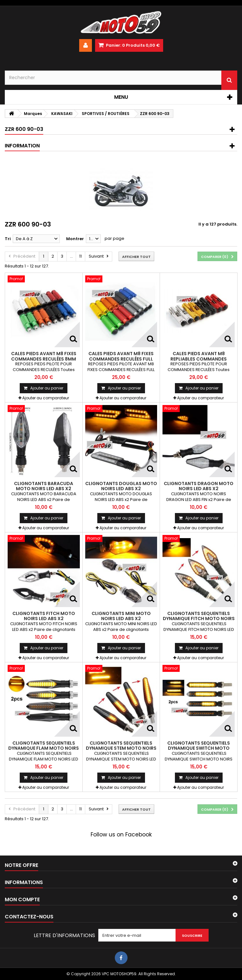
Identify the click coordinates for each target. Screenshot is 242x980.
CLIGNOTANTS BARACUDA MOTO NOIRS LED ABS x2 (44, 486)
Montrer (75, 239)
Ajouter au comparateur (46, 398)
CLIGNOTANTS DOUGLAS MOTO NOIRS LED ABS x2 (121, 486)
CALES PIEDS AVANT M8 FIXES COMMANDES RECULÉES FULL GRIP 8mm (121, 359)
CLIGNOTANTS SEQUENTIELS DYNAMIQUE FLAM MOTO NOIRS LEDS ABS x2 (44, 748)
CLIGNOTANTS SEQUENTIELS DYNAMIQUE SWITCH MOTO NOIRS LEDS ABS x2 (199, 748)
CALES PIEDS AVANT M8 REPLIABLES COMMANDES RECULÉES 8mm (199, 359)
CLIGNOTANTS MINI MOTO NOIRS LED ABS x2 (121, 616)
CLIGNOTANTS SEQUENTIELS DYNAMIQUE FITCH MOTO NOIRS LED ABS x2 (199, 619)
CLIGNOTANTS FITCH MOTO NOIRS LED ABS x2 (44, 616)
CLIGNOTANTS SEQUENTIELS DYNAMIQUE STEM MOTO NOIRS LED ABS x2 (121, 748)
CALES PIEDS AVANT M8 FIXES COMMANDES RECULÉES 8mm (44, 356)
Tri (8, 239)
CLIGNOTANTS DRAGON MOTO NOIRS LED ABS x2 (199, 486)
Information (22, 146)
